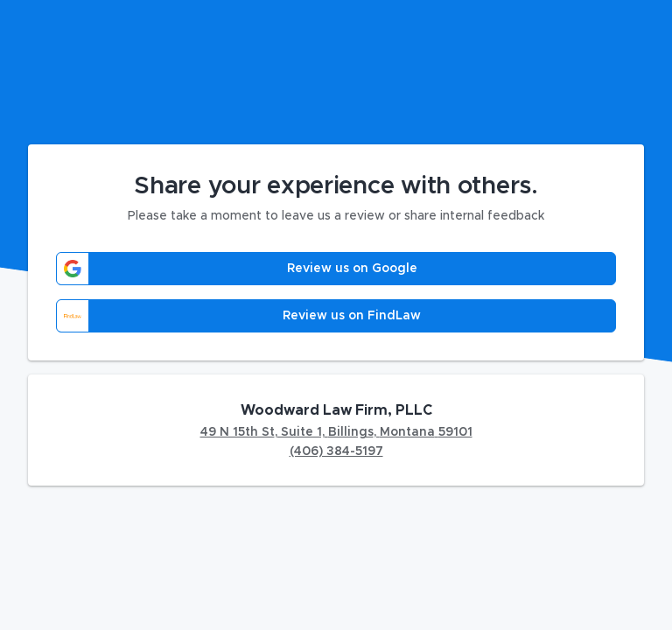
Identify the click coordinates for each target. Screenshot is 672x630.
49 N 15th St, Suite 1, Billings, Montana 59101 (336, 432)
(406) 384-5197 (336, 451)
